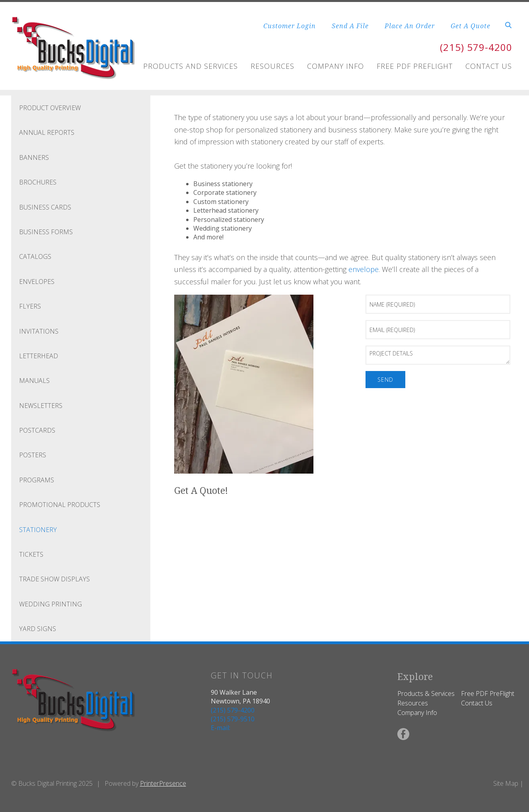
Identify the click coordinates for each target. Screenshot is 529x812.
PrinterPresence (163, 783)
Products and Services (191, 66)
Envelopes (37, 282)
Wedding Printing (51, 604)
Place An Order (410, 26)
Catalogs (35, 256)
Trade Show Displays (54, 579)
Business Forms (46, 232)
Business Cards (45, 207)
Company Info (335, 66)
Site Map (506, 783)
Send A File (350, 26)
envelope (364, 269)
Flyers (30, 306)
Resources (272, 66)
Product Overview (50, 108)
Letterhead (39, 356)
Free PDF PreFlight (488, 694)
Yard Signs (38, 629)
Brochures (38, 182)
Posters (33, 455)
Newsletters (41, 406)
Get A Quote (471, 26)
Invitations (39, 331)
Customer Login (290, 26)
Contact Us (489, 66)
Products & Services (426, 694)
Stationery (38, 530)
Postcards (37, 430)
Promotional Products (60, 505)
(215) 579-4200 (476, 47)
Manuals (34, 381)
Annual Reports (47, 132)
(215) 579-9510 (233, 719)
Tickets (31, 554)
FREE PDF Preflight (415, 66)
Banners (34, 157)
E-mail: (221, 728)
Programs (37, 480)
